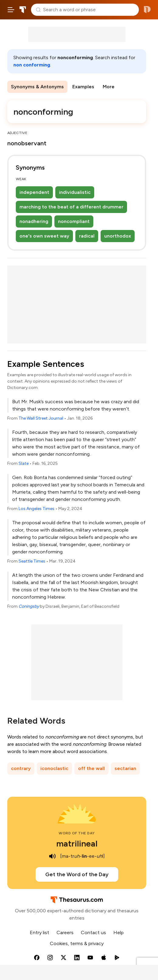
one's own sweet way (44, 236)
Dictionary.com (147, 10)
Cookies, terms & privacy (77, 943)
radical (87, 236)
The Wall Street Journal (41, 418)
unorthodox (118, 236)
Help (118, 933)
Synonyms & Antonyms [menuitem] (37, 87)
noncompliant (74, 221)
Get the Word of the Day (77, 874)
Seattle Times (32, 561)
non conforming (32, 65)
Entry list (39, 933)
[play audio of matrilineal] (52, 856)
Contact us (93, 933)
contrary (21, 768)
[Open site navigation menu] (11, 10)
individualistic (75, 192)
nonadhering (34, 221)
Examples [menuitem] (83, 87)
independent (34, 192)
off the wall (91, 768)
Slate (24, 463)
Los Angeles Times (36, 509)
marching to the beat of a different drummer (71, 207)
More (109, 87)
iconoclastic (54, 768)
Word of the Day (77, 833)
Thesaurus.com (23, 10)
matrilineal (77, 843)
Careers (65, 933)
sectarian (125, 768)
